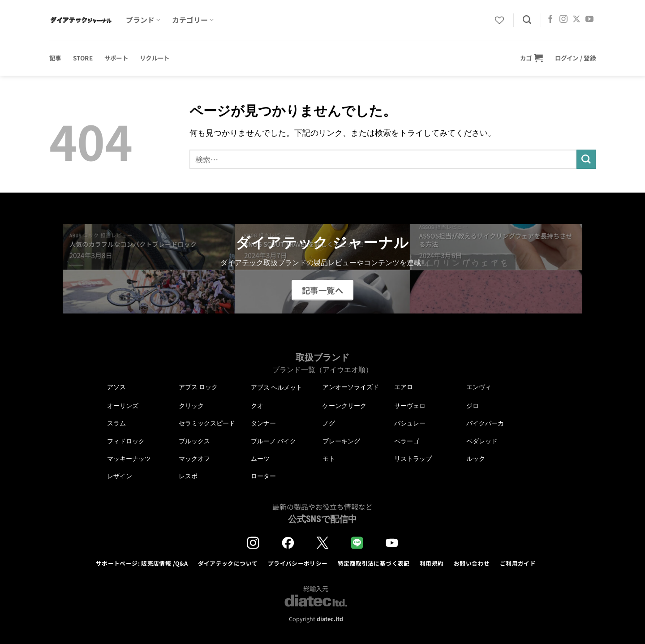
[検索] (527, 20)
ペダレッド (482, 441)
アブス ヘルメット (277, 388)
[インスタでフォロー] (563, 20)
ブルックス (194, 441)
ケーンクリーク (344, 406)
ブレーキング (341, 441)
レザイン (120, 476)
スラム (116, 423)
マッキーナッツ (129, 459)
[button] (532, 58)
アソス (116, 387)
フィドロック (126, 441)
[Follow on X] (576, 20)
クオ (257, 406)
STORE (83, 58)
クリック (191, 406)
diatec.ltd (330, 619)
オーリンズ (123, 406)
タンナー (263, 423)
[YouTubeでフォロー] (589, 20)
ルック (476, 459)
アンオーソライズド (351, 387)
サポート (116, 58)
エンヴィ (479, 387)
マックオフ (194, 459)
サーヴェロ (410, 406)
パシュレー (410, 423)
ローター (263, 476)
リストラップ (413, 459)
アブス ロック (198, 387)
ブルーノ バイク (273, 441)
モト (329, 459)
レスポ (188, 476)
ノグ (329, 423)
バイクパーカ (485, 423)
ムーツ (260, 459)
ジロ (473, 406)
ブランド (143, 20)
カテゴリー (193, 20)
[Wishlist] (499, 20)
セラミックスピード (207, 423)
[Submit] (586, 159)
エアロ (404, 387)
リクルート (155, 58)
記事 (55, 58)
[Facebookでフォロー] (550, 20)
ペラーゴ (407, 441)
